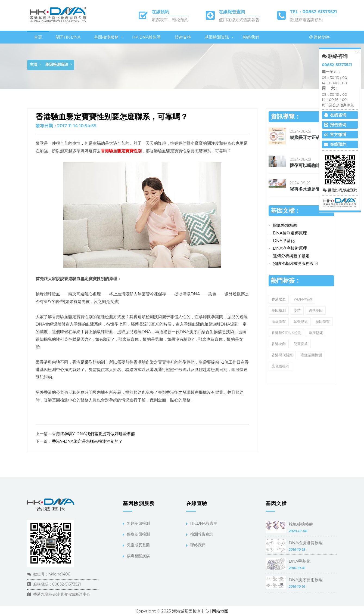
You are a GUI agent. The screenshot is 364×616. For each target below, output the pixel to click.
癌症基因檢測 (311, 355)
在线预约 (335, 144)
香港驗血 (279, 299)
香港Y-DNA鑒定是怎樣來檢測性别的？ (87, 441)
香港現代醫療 (282, 355)
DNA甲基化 (284, 241)
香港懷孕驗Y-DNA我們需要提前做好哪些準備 (93, 434)
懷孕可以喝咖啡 (305, 165)
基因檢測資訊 (217, 37)
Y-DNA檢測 (303, 299)
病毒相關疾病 (138, 556)
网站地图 (220, 611)
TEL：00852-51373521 (314, 12)
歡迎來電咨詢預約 (306, 20)
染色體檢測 (280, 366)
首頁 (38, 37)
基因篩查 (323, 321)
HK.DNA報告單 (204, 523)
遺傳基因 (316, 310)
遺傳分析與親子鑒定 (291, 256)
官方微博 (335, 134)
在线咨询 (335, 115)
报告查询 (335, 125)
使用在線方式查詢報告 (239, 20)
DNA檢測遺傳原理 (290, 233)
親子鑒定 (316, 333)
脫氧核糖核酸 (285, 225)
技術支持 (183, 37)
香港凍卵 (279, 344)
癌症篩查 (279, 321)
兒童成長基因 (138, 545)
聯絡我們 (251, 37)
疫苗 (297, 310)
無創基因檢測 (138, 523)
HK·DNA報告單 (147, 37)
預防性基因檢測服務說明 (295, 263)
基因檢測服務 (106, 37)
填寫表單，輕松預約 (170, 20)
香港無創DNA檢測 (286, 333)
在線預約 (160, 12)
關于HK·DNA (68, 37)
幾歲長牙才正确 (305, 137)
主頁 (34, 64)
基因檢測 (279, 310)
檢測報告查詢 (202, 534)
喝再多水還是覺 (305, 189)
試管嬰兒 (301, 321)
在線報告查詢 (232, 12)
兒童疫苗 (301, 344)
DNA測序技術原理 (290, 248)
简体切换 (320, 37)
